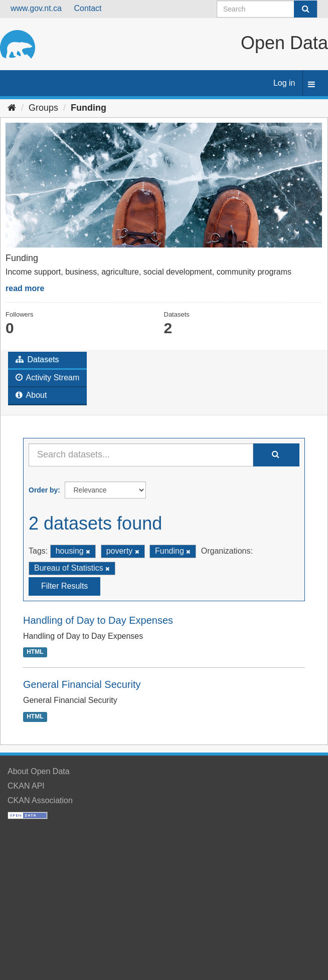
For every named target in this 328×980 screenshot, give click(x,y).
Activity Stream (47, 378)
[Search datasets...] (141, 455)
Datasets (37, 359)
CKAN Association (40, 800)
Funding (89, 108)
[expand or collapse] (311, 85)
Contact (88, 8)
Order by (43, 490)
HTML (35, 652)
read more (25, 288)
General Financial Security (82, 684)
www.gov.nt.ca (36, 8)
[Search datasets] (267, 9)
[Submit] (305, 9)
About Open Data (39, 771)
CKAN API (26, 786)
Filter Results (64, 586)
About (31, 395)
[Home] (12, 108)
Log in (284, 83)
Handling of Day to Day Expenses (98, 620)
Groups (43, 108)
